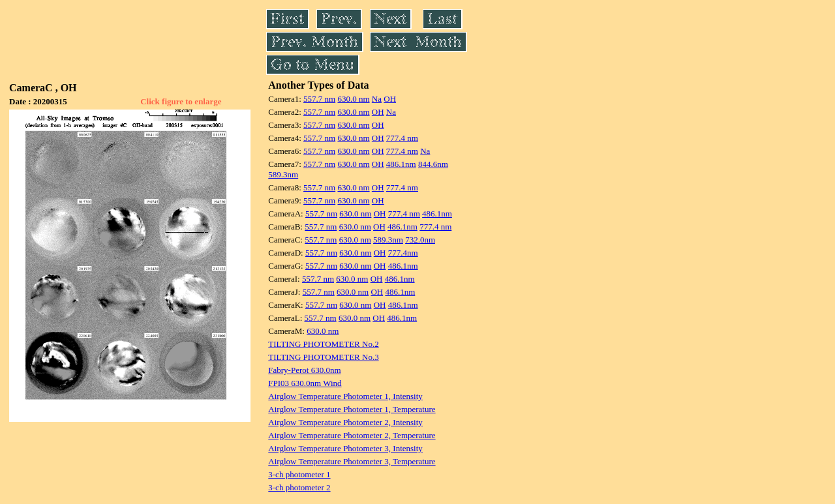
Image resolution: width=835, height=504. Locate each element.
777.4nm (403, 253)
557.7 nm (319, 99)
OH (390, 99)
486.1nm (401, 164)
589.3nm (283, 174)
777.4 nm (402, 138)
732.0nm (420, 240)
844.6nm (433, 164)
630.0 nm (353, 99)
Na (377, 99)
